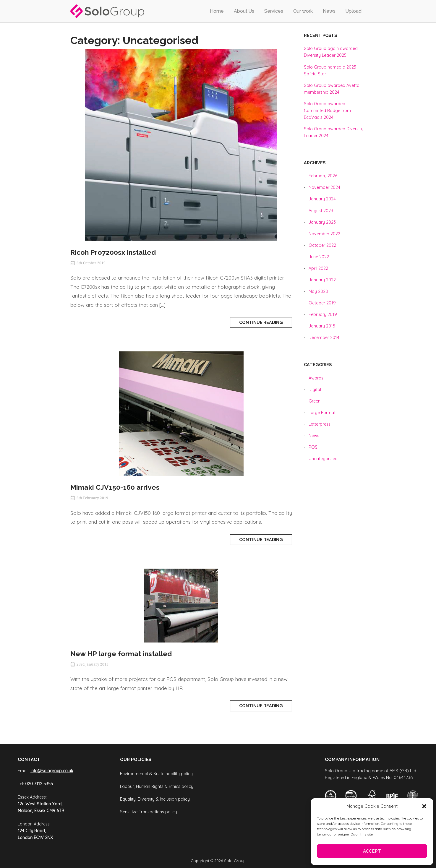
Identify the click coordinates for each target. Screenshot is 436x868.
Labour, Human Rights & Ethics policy (157, 786)
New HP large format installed (121, 654)
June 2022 (319, 257)
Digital (315, 390)
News (329, 11)
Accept (372, 851)
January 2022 (322, 280)
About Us (244, 11)
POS (313, 447)
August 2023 (321, 211)
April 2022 (318, 268)
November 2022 (324, 234)
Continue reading (261, 322)
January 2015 (322, 326)
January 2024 (322, 199)
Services (274, 11)
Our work (303, 11)
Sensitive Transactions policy (149, 812)
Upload (354, 11)
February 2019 (323, 314)
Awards (316, 378)
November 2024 (324, 187)
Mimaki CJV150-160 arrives (115, 487)
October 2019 (322, 303)
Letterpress (320, 424)
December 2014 (324, 338)
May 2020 (318, 291)
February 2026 (323, 176)
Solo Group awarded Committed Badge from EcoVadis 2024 (327, 111)
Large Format (322, 413)
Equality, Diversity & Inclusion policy (155, 799)
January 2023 (322, 222)
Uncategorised (323, 459)
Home (217, 11)
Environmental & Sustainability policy (156, 774)
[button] (424, 806)
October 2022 (322, 245)
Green (315, 401)
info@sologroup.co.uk (52, 771)
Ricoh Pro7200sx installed (113, 252)
